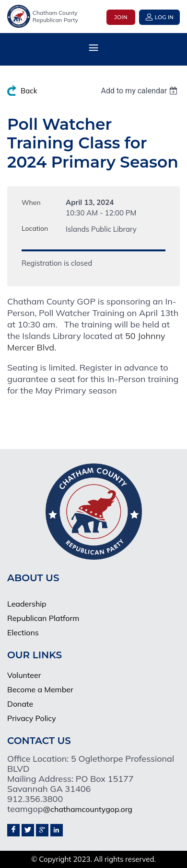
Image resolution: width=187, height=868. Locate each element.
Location (35, 228)
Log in (164, 17)
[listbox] (140, 91)
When (31, 203)
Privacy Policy (32, 718)
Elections (23, 632)
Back (29, 91)
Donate (20, 704)
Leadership (27, 604)
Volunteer (24, 675)
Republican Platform (43, 618)
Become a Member (40, 689)
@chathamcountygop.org (88, 809)
